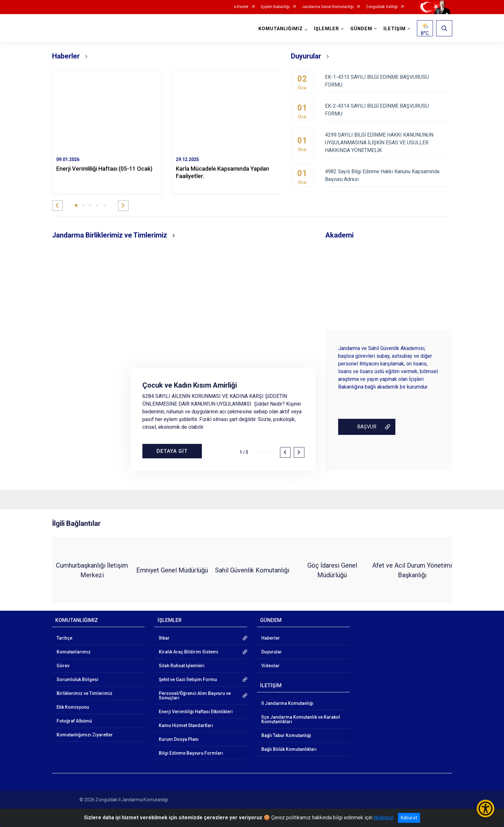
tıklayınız (383, 818)
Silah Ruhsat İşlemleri (182, 666)
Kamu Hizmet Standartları (186, 725)
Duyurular (272, 652)
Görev (63, 666)
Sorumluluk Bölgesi (77, 679)
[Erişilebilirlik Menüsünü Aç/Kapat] (486, 809)
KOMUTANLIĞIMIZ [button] (281, 29)
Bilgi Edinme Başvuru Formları (191, 753)
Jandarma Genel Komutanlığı (328, 7)
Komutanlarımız (74, 652)
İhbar (164, 638)
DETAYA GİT (172, 451)
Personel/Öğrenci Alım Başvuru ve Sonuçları (195, 696)
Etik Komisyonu (73, 707)
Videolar (270, 666)
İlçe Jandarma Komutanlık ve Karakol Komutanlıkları (301, 719)
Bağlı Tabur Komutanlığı (286, 735)
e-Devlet (241, 7)
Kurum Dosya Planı (179, 739)
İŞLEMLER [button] (327, 29)
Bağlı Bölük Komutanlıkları (289, 749)
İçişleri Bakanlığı (275, 7)
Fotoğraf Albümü (74, 721)
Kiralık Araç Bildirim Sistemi (189, 652)
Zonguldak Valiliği (382, 7)
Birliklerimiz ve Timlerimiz (85, 693)
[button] (57, 206)
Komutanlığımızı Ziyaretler (85, 735)
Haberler (271, 638)
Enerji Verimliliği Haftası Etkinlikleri (196, 712)
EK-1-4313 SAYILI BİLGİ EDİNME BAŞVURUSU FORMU (388, 81)
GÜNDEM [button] (361, 29)
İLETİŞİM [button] (395, 29)
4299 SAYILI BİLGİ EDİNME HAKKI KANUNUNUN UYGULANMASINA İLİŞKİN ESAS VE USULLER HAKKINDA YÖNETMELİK (388, 143)
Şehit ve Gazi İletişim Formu (188, 679)
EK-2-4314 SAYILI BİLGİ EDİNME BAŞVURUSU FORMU (388, 110)
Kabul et (409, 818)
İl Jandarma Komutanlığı (287, 703)
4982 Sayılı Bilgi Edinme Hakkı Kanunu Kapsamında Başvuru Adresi (388, 175)
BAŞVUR (367, 427)
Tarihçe (64, 638)
